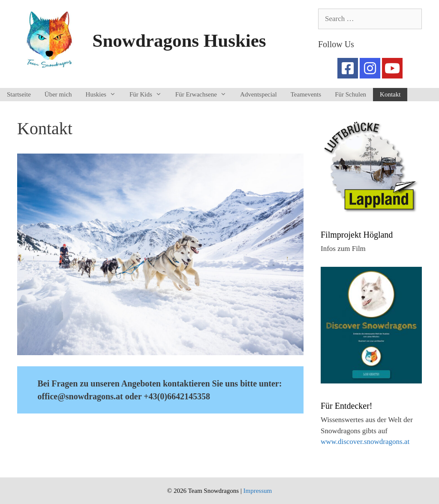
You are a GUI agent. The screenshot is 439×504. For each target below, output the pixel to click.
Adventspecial (259, 94)
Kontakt (390, 94)
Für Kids (149, 95)
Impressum (257, 491)
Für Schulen (350, 94)
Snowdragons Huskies (179, 41)
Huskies (104, 95)
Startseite (19, 94)
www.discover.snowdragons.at (365, 442)
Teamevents (306, 94)
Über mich (58, 94)
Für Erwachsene (204, 95)
